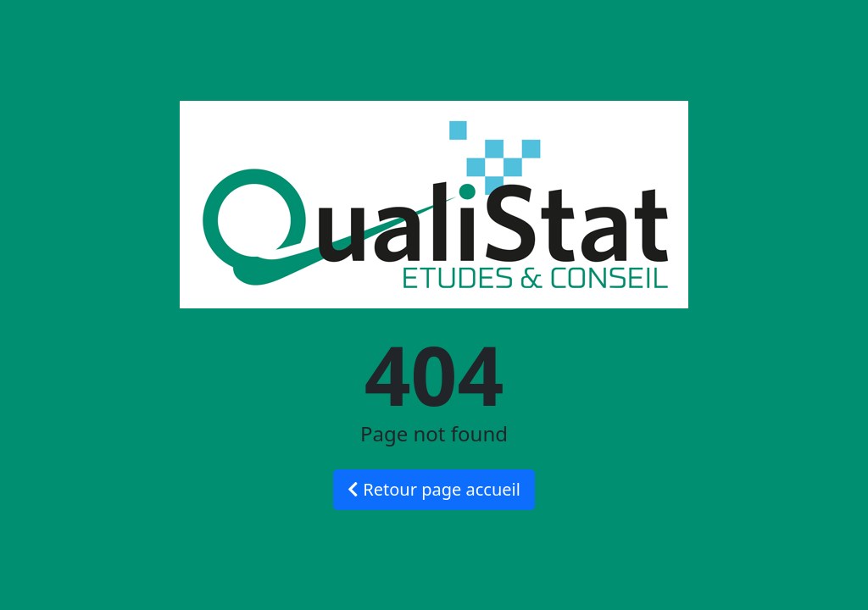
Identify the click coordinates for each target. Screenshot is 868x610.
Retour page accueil (434, 489)
